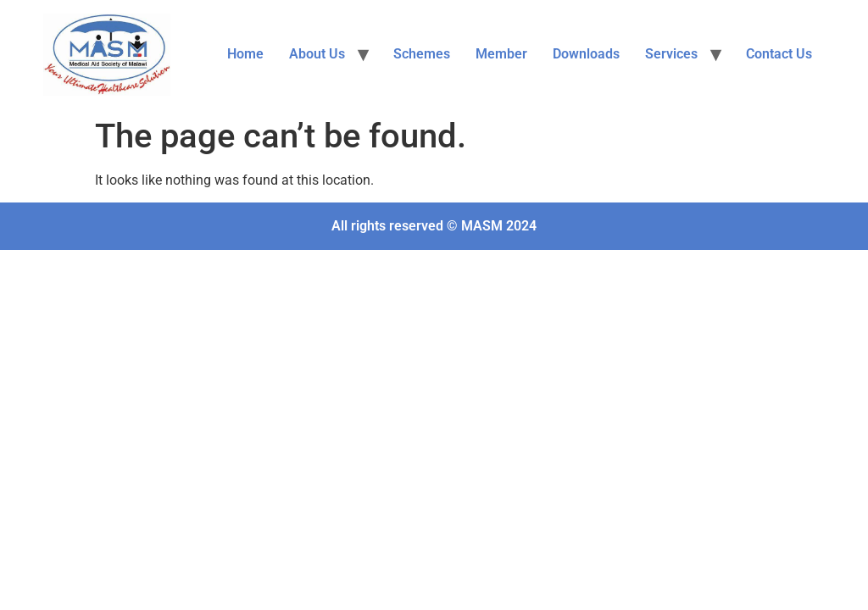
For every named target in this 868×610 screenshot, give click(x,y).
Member (501, 54)
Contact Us (779, 54)
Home (245, 54)
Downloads (586, 54)
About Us (317, 54)
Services (671, 54)
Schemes (422, 54)
